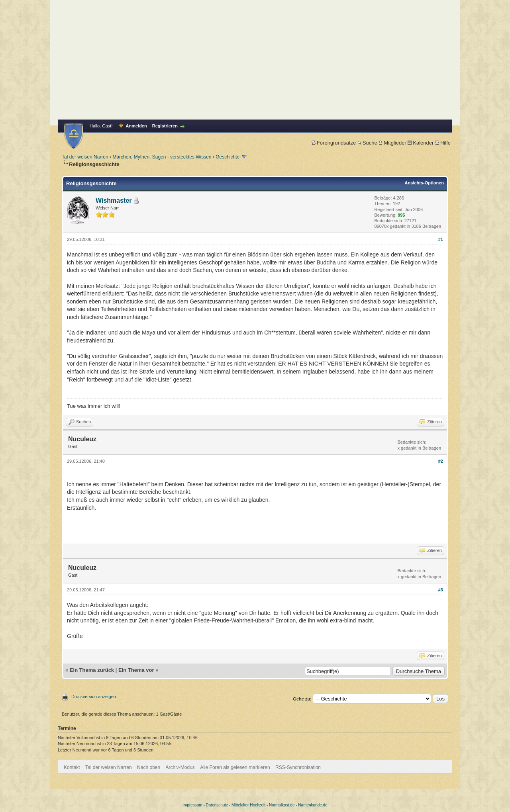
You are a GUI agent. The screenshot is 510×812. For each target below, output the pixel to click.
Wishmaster (114, 201)
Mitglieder (392, 143)
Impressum (192, 805)
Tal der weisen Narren (85, 157)
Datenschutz (217, 805)
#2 (441, 461)
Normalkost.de (282, 805)
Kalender (421, 143)
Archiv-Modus (180, 767)
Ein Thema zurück (92, 670)
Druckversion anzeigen (94, 697)
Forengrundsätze (334, 143)
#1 (441, 239)
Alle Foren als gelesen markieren (235, 767)
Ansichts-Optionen (424, 183)
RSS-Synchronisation (298, 767)
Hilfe (443, 143)
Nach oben (149, 767)
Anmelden (136, 126)
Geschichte (228, 157)
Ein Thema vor (136, 670)
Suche (367, 143)
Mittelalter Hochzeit (248, 805)
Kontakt (72, 767)
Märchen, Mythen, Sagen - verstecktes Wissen (162, 157)
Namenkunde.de (313, 805)
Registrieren (165, 126)
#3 (441, 590)
